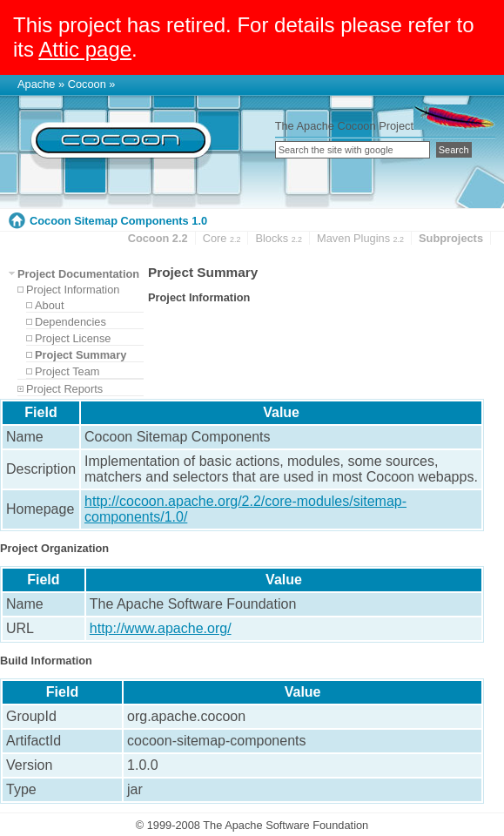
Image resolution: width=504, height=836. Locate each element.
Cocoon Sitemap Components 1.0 (118, 221)
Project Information (73, 290)
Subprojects (451, 238)
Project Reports (64, 389)
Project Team (67, 371)
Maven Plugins (360, 238)
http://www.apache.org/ (161, 628)
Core (222, 238)
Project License (73, 338)
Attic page (85, 49)
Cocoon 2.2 (158, 238)
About (49, 305)
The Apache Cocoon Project (344, 126)
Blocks (279, 238)
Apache (36, 84)
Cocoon (87, 84)
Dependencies (71, 322)
